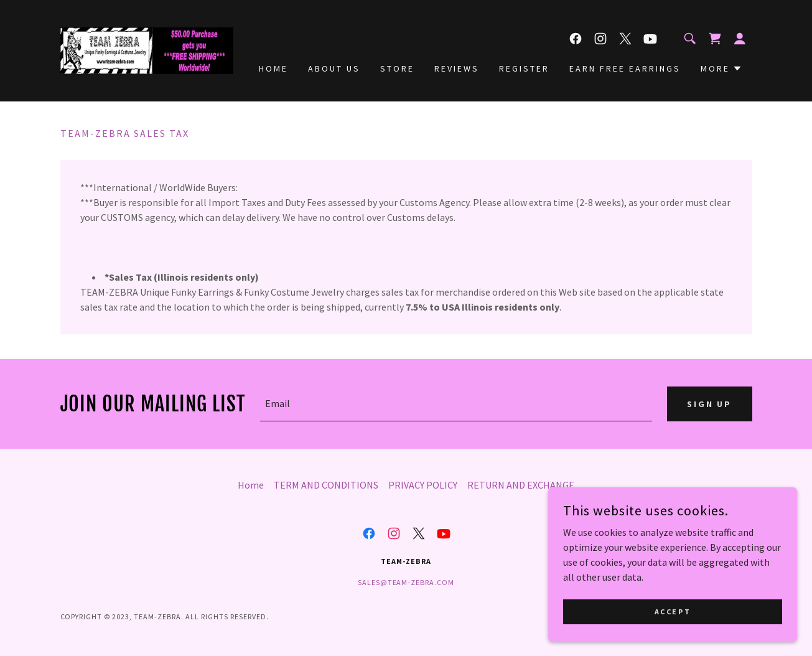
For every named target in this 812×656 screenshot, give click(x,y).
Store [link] (397, 68)
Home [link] (273, 68)
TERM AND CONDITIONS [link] (326, 485)
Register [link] (524, 68)
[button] (740, 39)
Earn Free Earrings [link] (625, 68)
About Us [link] (334, 68)
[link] (147, 49)
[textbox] (456, 404)
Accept (673, 611)
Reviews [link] (457, 68)
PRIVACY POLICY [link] (423, 485)
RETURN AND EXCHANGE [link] (521, 485)
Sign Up (710, 404)
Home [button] (251, 485)
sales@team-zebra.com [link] (406, 582)
